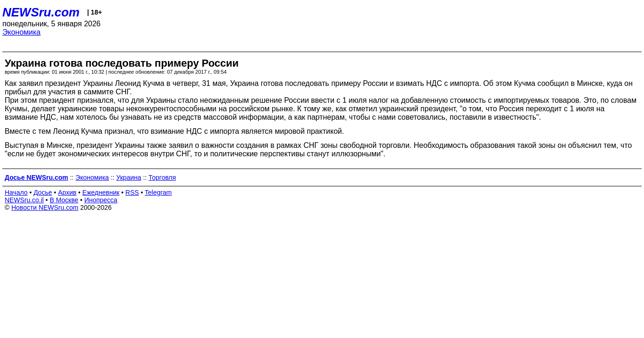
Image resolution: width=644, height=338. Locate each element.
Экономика (22, 32)
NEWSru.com (41, 12)
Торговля (162, 177)
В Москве (64, 200)
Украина (129, 177)
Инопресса (101, 200)
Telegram (159, 192)
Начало (16, 192)
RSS (132, 192)
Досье (43, 192)
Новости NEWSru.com (45, 207)
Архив (67, 192)
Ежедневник (101, 192)
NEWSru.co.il (24, 200)
